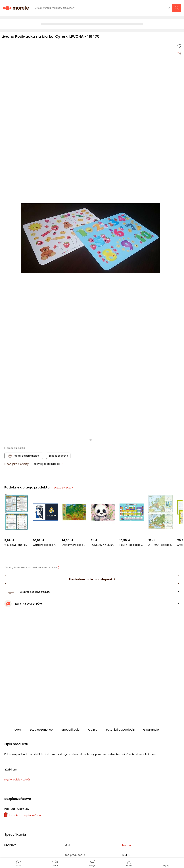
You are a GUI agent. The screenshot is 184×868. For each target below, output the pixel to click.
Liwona (127, 845)
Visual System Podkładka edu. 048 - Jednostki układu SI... (17, 545)
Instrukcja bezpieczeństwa (23, 815)
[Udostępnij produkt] (179, 53)
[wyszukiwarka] (106, 8)
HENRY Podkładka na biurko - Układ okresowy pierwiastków (132, 545)
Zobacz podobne (58, 456)
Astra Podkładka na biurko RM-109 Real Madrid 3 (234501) (45, 545)
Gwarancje (151, 730)
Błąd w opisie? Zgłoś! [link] (17, 780)
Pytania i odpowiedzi (120, 730)
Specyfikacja (70, 730)
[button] (91, 238)
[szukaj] (177, 8)
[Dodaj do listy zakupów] (179, 46)
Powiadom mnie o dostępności (92, 579)
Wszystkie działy (168, 8)
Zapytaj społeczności (47, 464)
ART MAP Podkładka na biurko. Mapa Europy (161, 545)
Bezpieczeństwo (41, 730)
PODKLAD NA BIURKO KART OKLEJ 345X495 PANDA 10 (103, 545)
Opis (18, 730)
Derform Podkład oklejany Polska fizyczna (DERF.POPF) (74, 545)
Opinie (93, 730)
